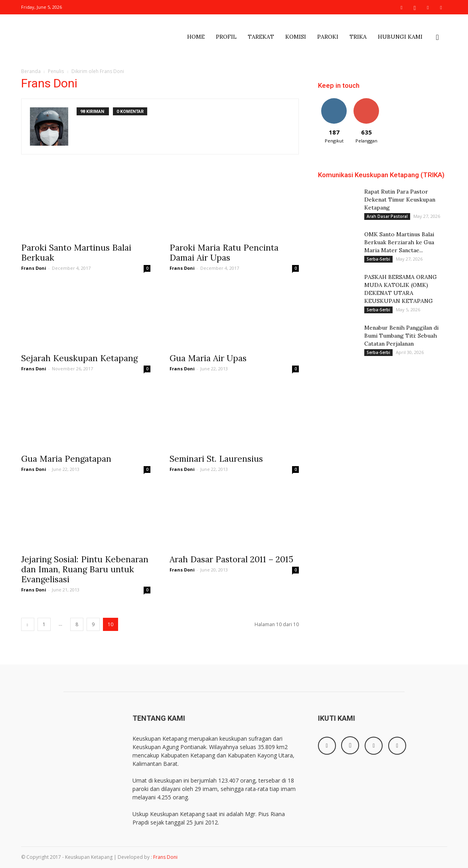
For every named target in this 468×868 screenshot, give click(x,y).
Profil (226, 37)
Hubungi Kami (400, 37)
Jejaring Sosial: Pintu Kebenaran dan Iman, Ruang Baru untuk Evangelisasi (85, 569)
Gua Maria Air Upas (208, 358)
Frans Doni (34, 268)
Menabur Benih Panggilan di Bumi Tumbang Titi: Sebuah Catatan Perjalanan (401, 336)
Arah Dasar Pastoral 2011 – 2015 (231, 559)
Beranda (31, 71)
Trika (358, 37)
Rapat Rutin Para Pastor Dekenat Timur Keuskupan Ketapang (400, 200)
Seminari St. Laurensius (216, 459)
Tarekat (261, 37)
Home (196, 37)
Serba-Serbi (378, 259)
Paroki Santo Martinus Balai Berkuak (76, 253)
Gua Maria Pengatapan (66, 459)
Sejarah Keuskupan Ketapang (79, 358)
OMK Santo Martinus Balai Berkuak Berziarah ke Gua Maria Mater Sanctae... (399, 242)
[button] (438, 39)
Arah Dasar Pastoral (387, 216)
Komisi (296, 37)
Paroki (328, 37)
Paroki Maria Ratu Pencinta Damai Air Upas (224, 253)
